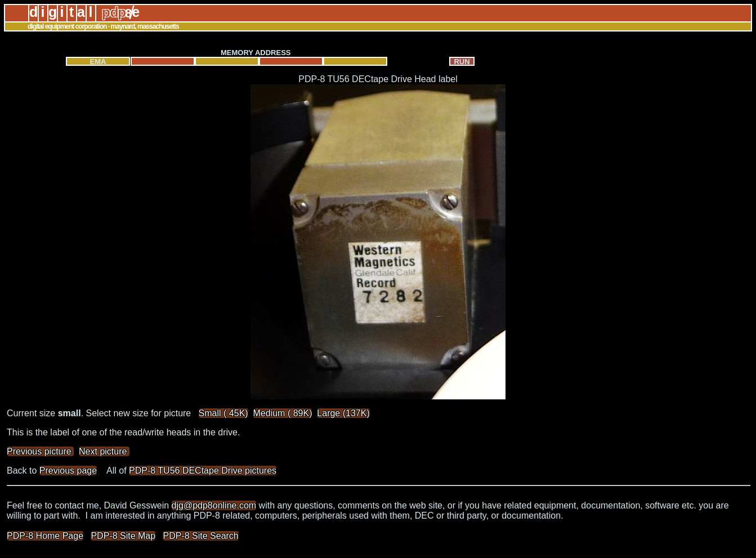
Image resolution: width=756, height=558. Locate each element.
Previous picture (40, 451)
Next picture (104, 451)
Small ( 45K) (223, 413)
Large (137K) (343, 413)
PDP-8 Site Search (200, 536)
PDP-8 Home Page (45, 536)
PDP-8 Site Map (123, 536)
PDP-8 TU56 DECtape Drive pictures (203, 471)
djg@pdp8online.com (214, 505)
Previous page (68, 471)
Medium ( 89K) (283, 413)
